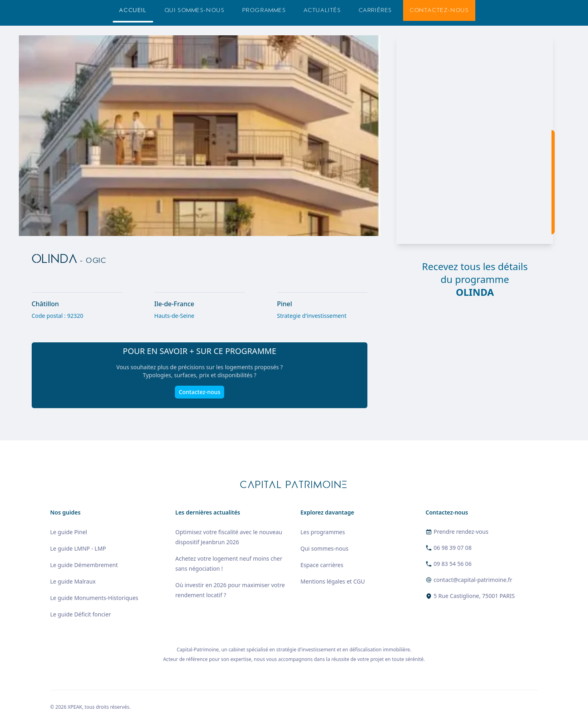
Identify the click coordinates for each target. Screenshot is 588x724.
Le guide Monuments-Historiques (94, 598)
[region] (475, 140)
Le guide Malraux (73, 581)
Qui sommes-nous (195, 10)
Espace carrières (322, 565)
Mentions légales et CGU (333, 581)
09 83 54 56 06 (453, 564)
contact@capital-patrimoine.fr (473, 580)
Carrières (375, 10)
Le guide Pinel (69, 532)
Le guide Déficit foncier (80, 614)
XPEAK (75, 707)
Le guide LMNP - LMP (78, 548)
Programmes (264, 10)
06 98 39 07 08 (453, 548)
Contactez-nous (439, 10)
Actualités (322, 10)
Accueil (133, 10)
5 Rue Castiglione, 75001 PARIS (474, 596)
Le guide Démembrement (84, 565)
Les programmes (323, 532)
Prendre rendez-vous (461, 532)
